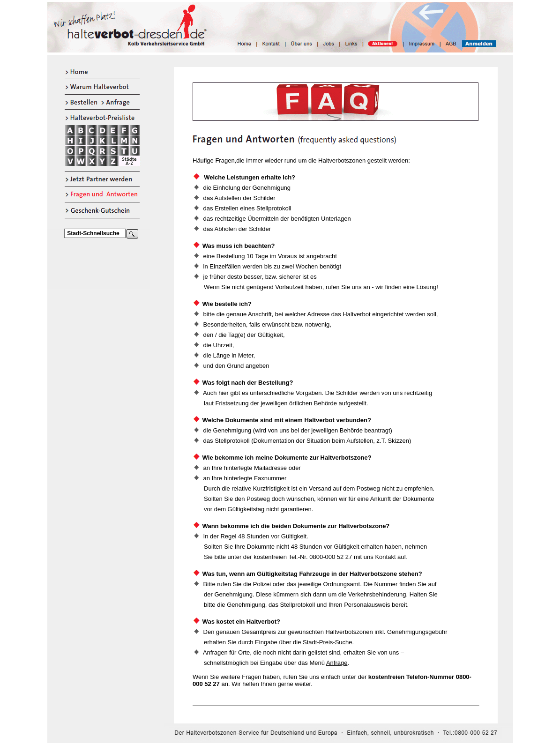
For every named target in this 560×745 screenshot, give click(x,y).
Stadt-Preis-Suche (328, 642)
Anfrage (337, 663)
